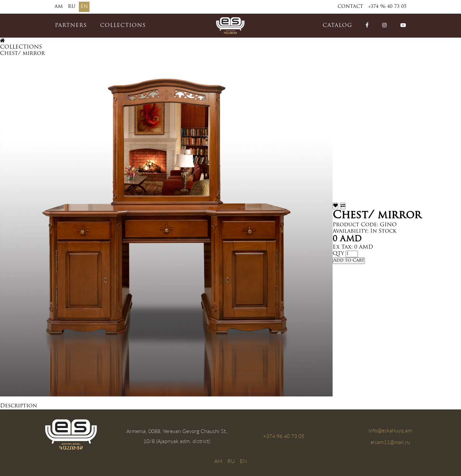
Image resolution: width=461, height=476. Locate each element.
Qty (338, 254)
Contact (350, 7)
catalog (337, 26)
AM (59, 7)
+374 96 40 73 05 (387, 7)
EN (84, 7)
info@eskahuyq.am (390, 430)
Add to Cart (349, 260)
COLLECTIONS (123, 26)
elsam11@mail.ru (390, 442)
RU (72, 7)
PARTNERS (71, 26)
